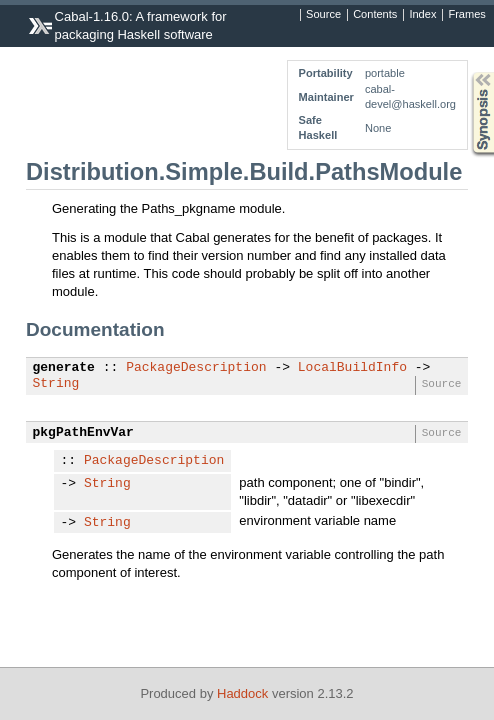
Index (422, 15)
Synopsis (467, 72)
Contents (375, 15)
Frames (466, 15)
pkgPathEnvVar (83, 433)
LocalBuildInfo (352, 368)
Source (323, 15)
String (56, 384)
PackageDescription (196, 368)
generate (64, 368)
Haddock (242, 693)
